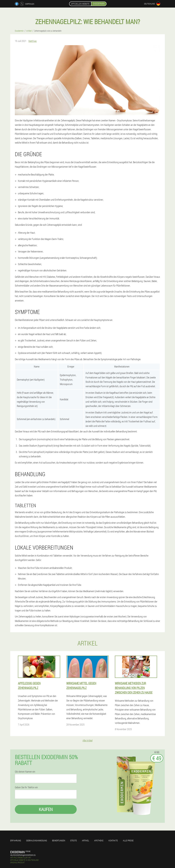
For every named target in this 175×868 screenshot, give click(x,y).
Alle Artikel (87, 740)
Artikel (85, 840)
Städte (74, 840)
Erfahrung (16, 840)
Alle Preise (128, 840)
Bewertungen (59, 840)
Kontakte (113, 840)
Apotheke (99, 840)
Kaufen (46, 809)
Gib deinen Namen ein (25, 772)
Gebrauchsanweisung (37, 840)
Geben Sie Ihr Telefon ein (26, 787)
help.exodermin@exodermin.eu (23, 855)
